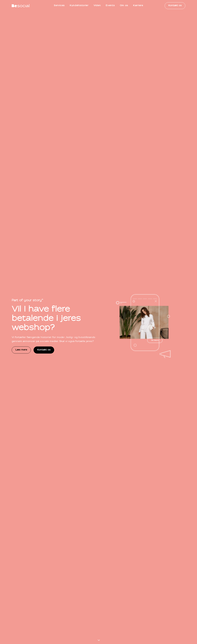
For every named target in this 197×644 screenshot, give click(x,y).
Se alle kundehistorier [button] (169, 439)
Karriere (138, 6)
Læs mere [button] (21, 83)
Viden (97, 6)
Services (59, 6)
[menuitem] (59, 6)
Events (110, 6)
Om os (124, 6)
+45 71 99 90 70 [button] (25, 605)
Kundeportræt (19, 518)
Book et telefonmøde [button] (169, 605)
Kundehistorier (79, 6)
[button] (95, 315)
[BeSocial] (21, 6)
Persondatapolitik (151, 625)
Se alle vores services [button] (88, 185)
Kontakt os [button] (44, 83)
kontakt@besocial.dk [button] (56, 605)
